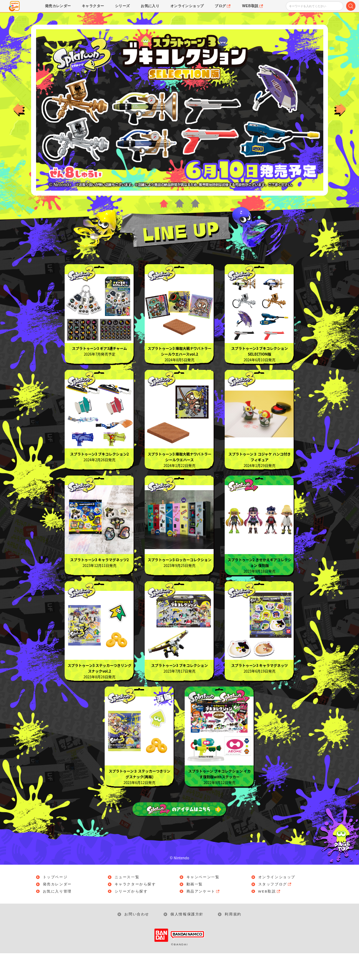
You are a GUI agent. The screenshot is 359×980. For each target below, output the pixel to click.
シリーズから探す (132, 918)
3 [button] (195, 203)
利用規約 (234, 941)
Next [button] (340, 110)
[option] (179, 110)
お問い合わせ (137, 941)
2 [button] (179, 203)
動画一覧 (195, 910)
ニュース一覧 (128, 903)
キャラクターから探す (136, 910)
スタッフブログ (276, 910)
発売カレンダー (58, 910)
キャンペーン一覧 (203, 903)
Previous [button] (19, 110)
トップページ (56, 903)
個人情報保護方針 (187, 941)
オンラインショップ (277, 903)
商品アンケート (204, 918)
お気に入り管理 (58, 918)
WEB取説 (270, 918)
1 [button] (164, 203)
